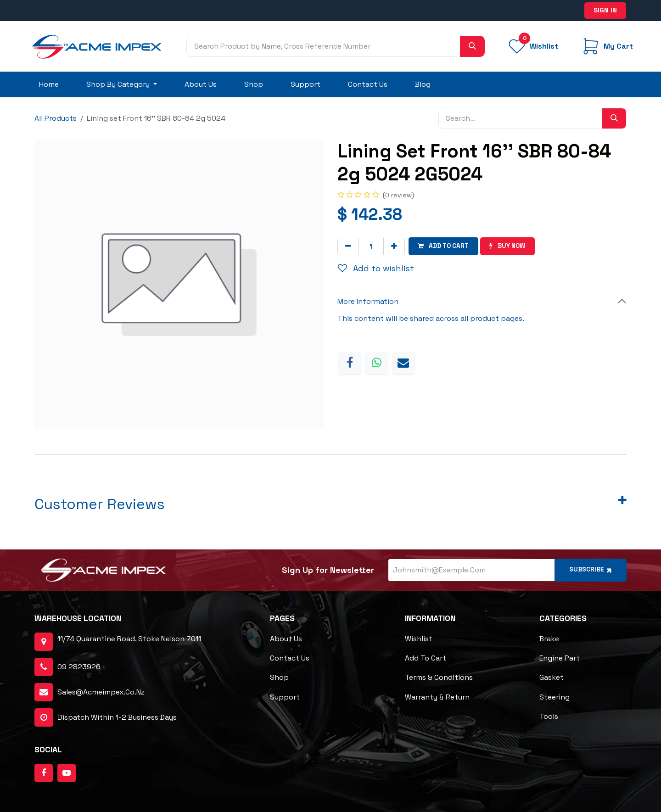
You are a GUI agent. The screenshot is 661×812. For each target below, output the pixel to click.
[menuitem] (49, 84)
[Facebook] (350, 363)
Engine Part (560, 658)
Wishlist (419, 639)
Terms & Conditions (439, 678)
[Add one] (394, 246)
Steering (555, 697)
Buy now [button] (511, 246)
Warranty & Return (437, 697)
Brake (549, 639)
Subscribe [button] (590, 570)
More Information (368, 301)
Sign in (605, 10)
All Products (56, 118)
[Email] (403, 363)
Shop (279, 678)
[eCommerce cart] (607, 46)
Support (285, 697)
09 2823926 (79, 667)
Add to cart (426, 658)
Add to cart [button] (445, 246)
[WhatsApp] (377, 363)
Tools (549, 716)
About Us (286, 639)
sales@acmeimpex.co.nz (101, 692)
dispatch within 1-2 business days (106, 718)
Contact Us (290, 658)
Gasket (552, 678)
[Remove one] (348, 246)
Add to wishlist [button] (376, 268)
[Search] (472, 46)
